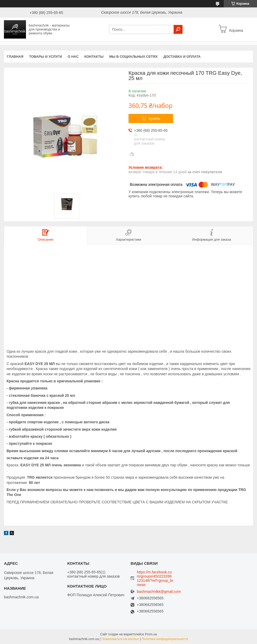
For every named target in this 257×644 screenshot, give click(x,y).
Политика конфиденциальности (165, 639)
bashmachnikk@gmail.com (159, 592)
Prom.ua (151, 634)
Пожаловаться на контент (120, 639)
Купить (154, 119)
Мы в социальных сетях (133, 57)
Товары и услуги (45, 57)
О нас (73, 57)
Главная (15, 57)
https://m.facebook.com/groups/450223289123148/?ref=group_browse (155, 578)
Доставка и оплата (182, 57)
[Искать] (178, 29)
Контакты (94, 57)
